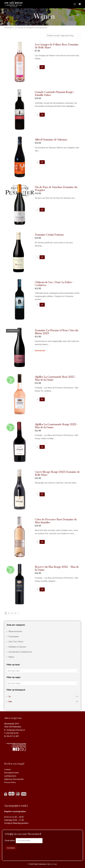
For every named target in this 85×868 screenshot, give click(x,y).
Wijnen (11, 657)
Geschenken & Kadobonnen (20, 652)
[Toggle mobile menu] (75, 4)
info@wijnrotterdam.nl (16, 730)
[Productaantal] (37, 67)
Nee (10, 702)
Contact (8, 769)
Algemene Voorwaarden (14, 779)
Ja (9, 696)
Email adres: (10, 841)
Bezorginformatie (11, 773)
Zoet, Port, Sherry (16, 642)
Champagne (14, 637)
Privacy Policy (10, 782)
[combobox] (42, 671)
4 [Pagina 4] (15, 613)
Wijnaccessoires (15, 631)
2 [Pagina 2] (9, 613)
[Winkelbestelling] (63, 36)
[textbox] (42, 671)
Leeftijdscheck (10, 776)
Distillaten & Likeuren (17, 647)
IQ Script (54, 864)
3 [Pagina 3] (12, 613)
